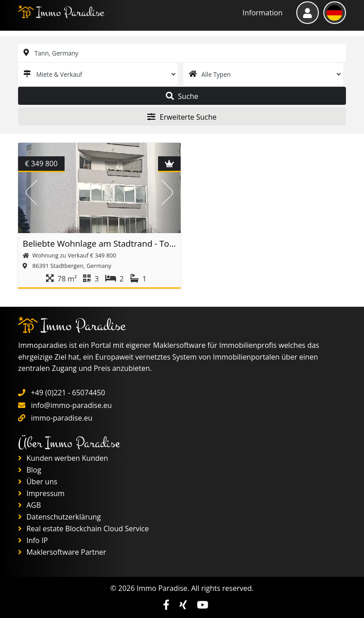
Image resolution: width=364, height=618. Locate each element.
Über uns (38, 482)
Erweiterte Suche (182, 117)
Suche (182, 96)
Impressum (41, 493)
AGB (29, 505)
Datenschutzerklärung (59, 517)
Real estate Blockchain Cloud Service (83, 529)
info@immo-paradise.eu (71, 405)
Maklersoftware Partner (62, 552)
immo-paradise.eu (61, 418)
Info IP (33, 540)
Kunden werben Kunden (63, 458)
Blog (30, 470)
